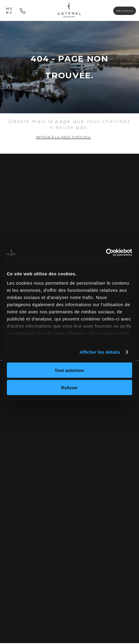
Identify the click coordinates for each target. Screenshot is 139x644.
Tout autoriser (69, 370)
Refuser (69, 388)
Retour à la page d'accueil (63, 138)
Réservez (123, 11)
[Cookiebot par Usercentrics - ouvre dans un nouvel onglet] (106, 253)
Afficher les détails (100, 352)
